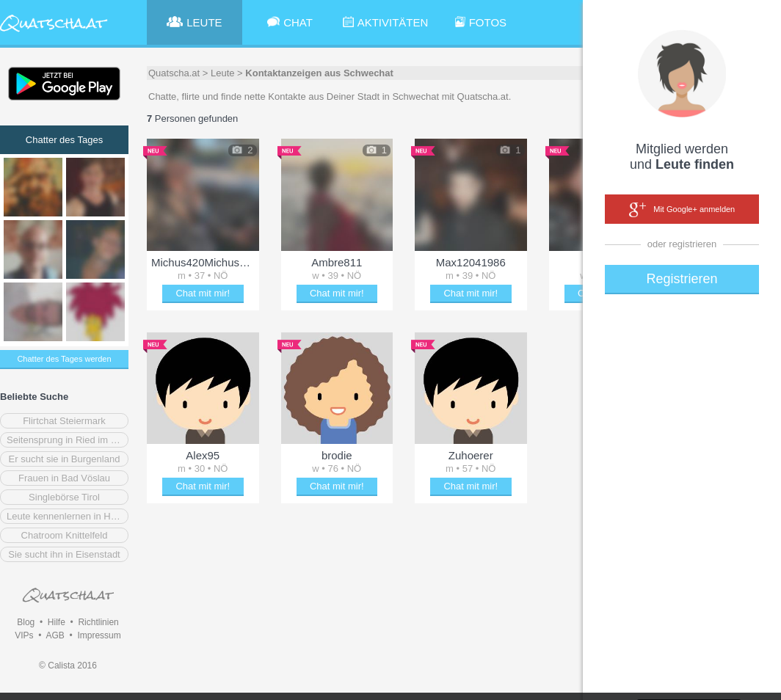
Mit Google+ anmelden (682, 210)
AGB (55, 635)
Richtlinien (98, 622)
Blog (26, 622)
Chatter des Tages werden (64, 359)
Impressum (99, 635)
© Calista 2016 (68, 666)
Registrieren (682, 279)
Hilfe (57, 622)
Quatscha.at (174, 73)
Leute (223, 73)
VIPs (24, 635)
